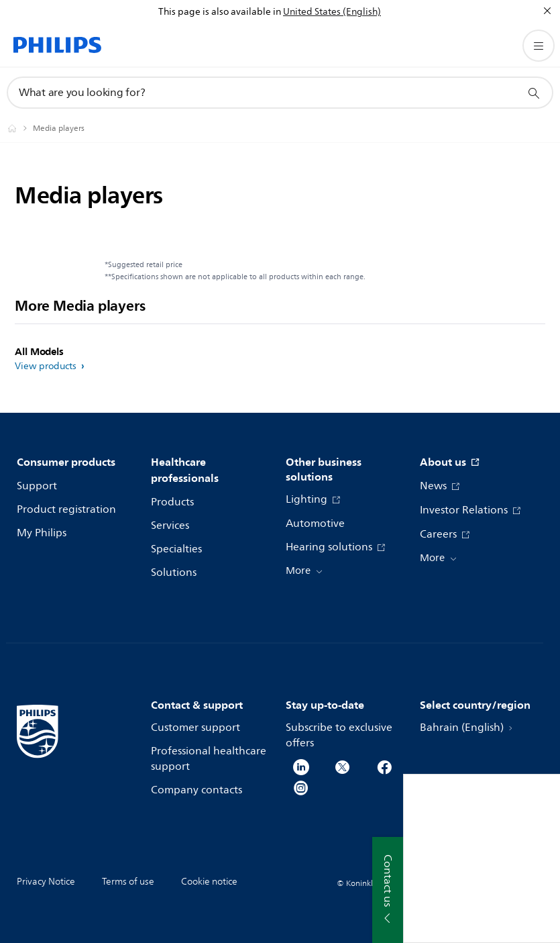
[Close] (547, 11)
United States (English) (332, 12)
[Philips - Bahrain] (20, 128)
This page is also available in (220, 12)
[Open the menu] (539, 46)
